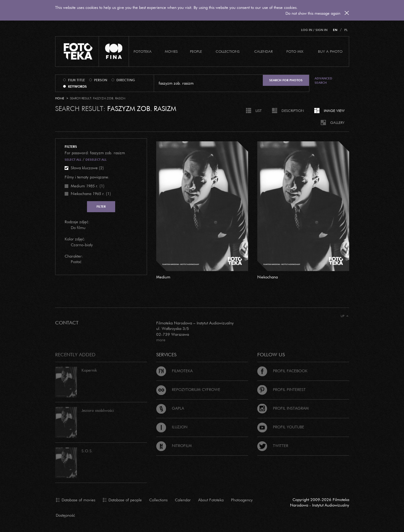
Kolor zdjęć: (75, 239)
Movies (171, 51)
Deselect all (96, 160)
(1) (88, 186)
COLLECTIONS (228, 51)
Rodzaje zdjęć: (77, 222)
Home (60, 98)
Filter (101, 207)
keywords (77, 86)
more (161, 340)
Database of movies (76, 500)
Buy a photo (330, 51)
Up (345, 316)
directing (126, 80)
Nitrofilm (174, 446)
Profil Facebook (282, 371)
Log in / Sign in (314, 30)
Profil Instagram (283, 408)
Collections (158, 500)
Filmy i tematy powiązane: (87, 177)
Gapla (170, 408)
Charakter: (74, 256)
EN (335, 30)
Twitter (273, 446)
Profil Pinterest (281, 389)
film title (76, 80)
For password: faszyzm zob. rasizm (95, 153)
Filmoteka (174, 371)
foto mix (295, 51)
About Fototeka (211, 500)
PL (346, 30)
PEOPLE (196, 51)
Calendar (183, 500)
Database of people (122, 500)
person (101, 80)
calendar (263, 51)
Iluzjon (172, 427)
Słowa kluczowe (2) (87, 168)
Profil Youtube (281, 427)
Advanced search (323, 80)
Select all (73, 160)
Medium (163, 277)
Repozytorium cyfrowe (188, 389)
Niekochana (268, 277)
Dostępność (65, 515)
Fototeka (143, 51)
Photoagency (242, 500)
